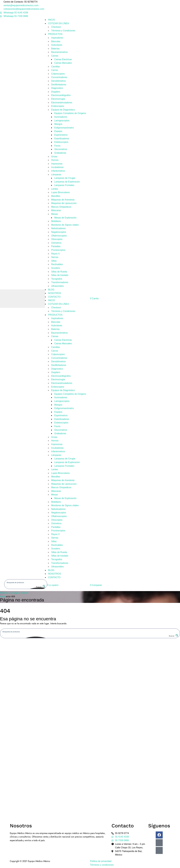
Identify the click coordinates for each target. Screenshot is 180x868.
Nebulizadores (58, 228)
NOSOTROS (55, 293)
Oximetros (56, 243)
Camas (55, 56)
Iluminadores (61, 117)
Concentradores (59, 77)
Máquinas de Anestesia (63, 200)
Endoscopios (58, 106)
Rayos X (55, 254)
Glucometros (61, 149)
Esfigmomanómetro (64, 128)
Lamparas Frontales (64, 185)
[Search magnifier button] (40, 587)
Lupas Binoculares (60, 192)
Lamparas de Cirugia (65, 178)
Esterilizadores (62, 139)
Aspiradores (57, 38)
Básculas (56, 41)
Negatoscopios (59, 232)
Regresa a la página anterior (14, 593)
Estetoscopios (61, 142)
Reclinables (57, 264)
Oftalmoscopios (59, 236)
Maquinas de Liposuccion (64, 203)
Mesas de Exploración (65, 218)
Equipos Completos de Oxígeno (70, 113)
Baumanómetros (59, 52)
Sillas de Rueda (59, 272)
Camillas (55, 67)
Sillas (54, 261)
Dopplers (56, 92)
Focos (57, 146)
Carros (55, 70)
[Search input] (26, 582)
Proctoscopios (58, 250)
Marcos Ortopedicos (61, 207)
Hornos (55, 160)
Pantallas (56, 246)
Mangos (58, 124)
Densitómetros (58, 81)
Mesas (54, 214)
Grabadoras (60, 153)
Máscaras (56, 210)
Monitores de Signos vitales (65, 225)
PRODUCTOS (55, 34)
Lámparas (56, 175)
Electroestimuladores (62, 103)
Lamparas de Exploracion (67, 182)
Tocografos (57, 279)
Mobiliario (56, 221)
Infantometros (58, 171)
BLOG (51, 290)
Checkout (56, 27)
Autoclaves (57, 45)
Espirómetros (61, 135)
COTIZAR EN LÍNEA (58, 23)
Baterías (55, 49)
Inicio (3, 596)
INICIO (52, 20)
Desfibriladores (59, 85)
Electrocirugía (58, 99)
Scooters (56, 268)
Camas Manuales (63, 63)
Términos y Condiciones (63, 31)
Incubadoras (57, 167)
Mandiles (56, 196)
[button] (53, 585)
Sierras (55, 257)
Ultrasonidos (57, 286)
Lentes (55, 189)
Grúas (54, 157)
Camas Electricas (63, 59)
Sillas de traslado (60, 275)
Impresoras (57, 164)
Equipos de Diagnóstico (63, 110)
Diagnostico (57, 88)
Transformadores (60, 282)
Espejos (58, 131)
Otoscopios (57, 239)
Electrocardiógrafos (61, 95)
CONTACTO (54, 297)
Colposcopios (58, 74)
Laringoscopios (62, 121)
